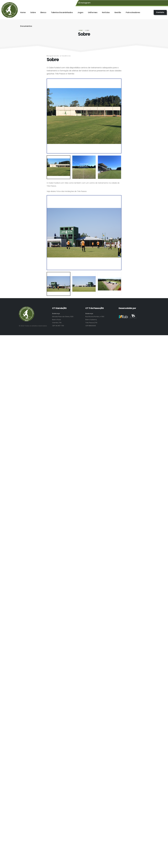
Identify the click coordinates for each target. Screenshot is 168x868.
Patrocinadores (133, 12)
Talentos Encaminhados (62, 12)
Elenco (43, 12)
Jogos (80, 12)
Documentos (26, 26)
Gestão (118, 12)
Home (23, 12)
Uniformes (93, 12)
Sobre (33, 12)
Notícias (106, 12)
